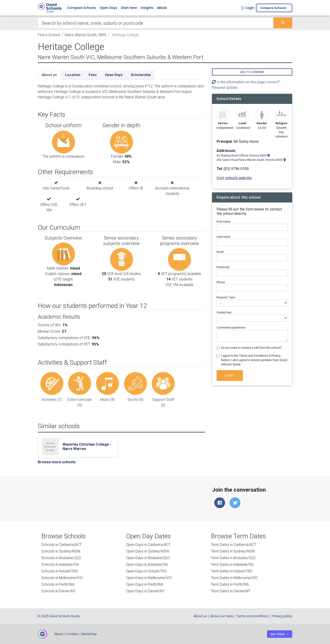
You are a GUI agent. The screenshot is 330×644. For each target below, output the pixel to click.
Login (248, 8)
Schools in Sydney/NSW (61, 551)
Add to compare (252, 72)
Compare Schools (82, 8)
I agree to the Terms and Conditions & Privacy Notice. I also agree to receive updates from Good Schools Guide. (254, 360)
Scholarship (141, 75)
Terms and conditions (252, 616)
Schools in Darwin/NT (58, 591)
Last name (223, 237)
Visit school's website (234, 178)
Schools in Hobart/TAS (59, 571)
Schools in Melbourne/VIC (62, 578)
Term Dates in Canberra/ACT (234, 544)
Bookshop (89, 634)
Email (220, 252)
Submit (230, 376)
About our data (222, 616)
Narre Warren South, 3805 (86, 35)
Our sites (278, 634)
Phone (221, 282)
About (59, 634)
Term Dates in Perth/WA (230, 584)
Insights (147, 8)
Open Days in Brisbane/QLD (148, 558)
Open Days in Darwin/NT (145, 591)
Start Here (129, 8)
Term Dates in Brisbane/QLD (233, 558)
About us (49, 75)
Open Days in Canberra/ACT (148, 544)
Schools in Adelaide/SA (60, 564)
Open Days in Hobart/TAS (146, 571)
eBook (162, 8)
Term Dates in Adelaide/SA (232, 564)
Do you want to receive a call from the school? (252, 348)
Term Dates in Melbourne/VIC (234, 578)
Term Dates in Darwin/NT (231, 591)
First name (223, 222)
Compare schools (273, 8)
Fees (93, 75)
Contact (72, 634)
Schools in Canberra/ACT (61, 544)
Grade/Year (224, 312)
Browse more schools (57, 462)
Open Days (109, 8)
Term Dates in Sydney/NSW (233, 551)
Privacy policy (282, 616)
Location (73, 75)
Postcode (223, 267)
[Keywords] (156, 23)
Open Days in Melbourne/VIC (149, 578)
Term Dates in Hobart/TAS (232, 571)
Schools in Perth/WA (58, 584)
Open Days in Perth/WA (145, 584)
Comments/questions (231, 327)
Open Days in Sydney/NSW (148, 551)
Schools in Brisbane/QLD (61, 558)
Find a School (49, 35)
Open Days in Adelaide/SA (147, 564)
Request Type (226, 297)
